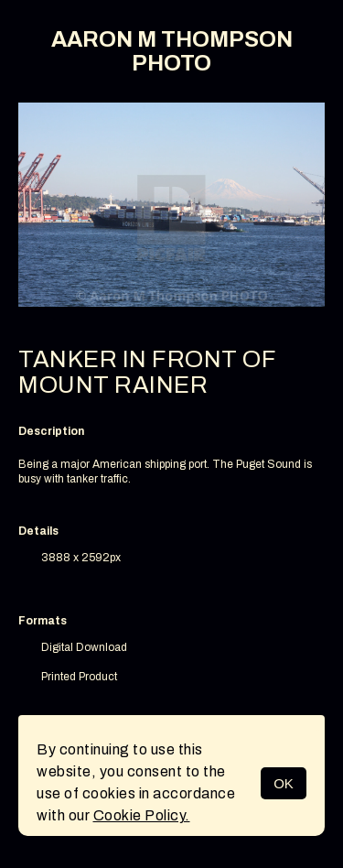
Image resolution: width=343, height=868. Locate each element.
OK (284, 783)
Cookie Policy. (142, 815)
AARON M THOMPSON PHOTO (172, 51)
